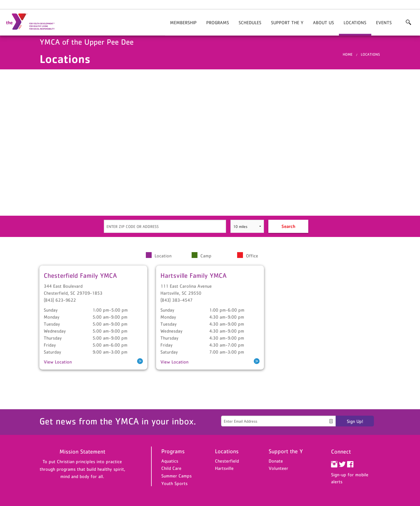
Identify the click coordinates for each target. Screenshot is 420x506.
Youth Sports (174, 483)
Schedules (250, 22)
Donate (276, 461)
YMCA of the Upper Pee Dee (34, 22)
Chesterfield (227, 461)
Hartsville (224, 468)
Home (348, 54)
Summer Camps (176, 476)
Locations (355, 22)
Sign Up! (355, 421)
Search (288, 226)
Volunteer (278, 468)
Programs (218, 22)
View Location (58, 362)
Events (384, 22)
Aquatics (170, 461)
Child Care (171, 468)
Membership (183, 22)
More (408, 22)
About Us (323, 22)
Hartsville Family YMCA (194, 275)
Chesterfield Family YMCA (80, 275)
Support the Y (287, 22)
